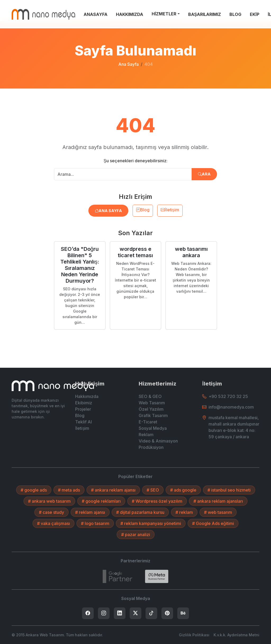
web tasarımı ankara (191, 252)
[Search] (157, 576)
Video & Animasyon (158, 441)
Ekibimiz (84, 403)
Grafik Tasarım (153, 415)
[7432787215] (118, 576)
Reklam (146, 435)
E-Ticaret (148, 422)
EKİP (254, 14)
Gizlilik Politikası (194, 635)
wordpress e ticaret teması (135, 252)
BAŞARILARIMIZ (205, 14)
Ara (204, 174)
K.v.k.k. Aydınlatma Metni (236, 635)
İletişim (170, 210)
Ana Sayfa (128, 64)
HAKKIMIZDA (130, 14)
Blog (143, 210)
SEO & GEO (150, 396)
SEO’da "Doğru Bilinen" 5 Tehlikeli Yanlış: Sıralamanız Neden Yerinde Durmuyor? (80, 265)
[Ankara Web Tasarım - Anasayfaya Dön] (43, 14)
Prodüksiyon (151, 447)
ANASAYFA (96, 14)
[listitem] (88, 613)
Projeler (83, 409)
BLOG (235, 14)
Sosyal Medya (153, 428)
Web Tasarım (152, 403)
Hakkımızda (87, 396)
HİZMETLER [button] (164, 14)
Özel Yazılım (151, 409)
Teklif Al (83, 422)
